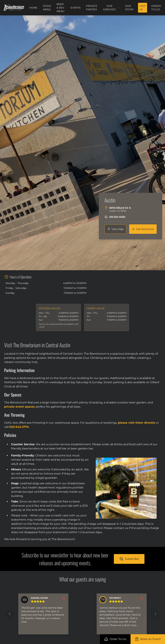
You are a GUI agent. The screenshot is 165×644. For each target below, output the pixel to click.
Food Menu (47, 8)
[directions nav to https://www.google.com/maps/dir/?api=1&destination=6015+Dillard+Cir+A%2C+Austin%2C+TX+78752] (143, 229)
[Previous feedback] (10, 614)
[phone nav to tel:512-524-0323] (115, 217)
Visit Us (143, 8)
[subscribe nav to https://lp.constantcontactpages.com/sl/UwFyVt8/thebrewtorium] (129, 559)
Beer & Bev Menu (60, 8)
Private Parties (92, 8)
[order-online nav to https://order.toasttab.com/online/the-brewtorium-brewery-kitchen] (115, 639)
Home (33, 8)
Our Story (129, 8)
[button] (43, 614)
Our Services (111, 8)
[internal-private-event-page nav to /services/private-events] (148, 639)
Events (76, 8)
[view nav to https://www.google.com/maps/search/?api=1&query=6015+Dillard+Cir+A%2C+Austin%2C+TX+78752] (115, 229)
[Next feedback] (155, 614)
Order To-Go (156, 8)
